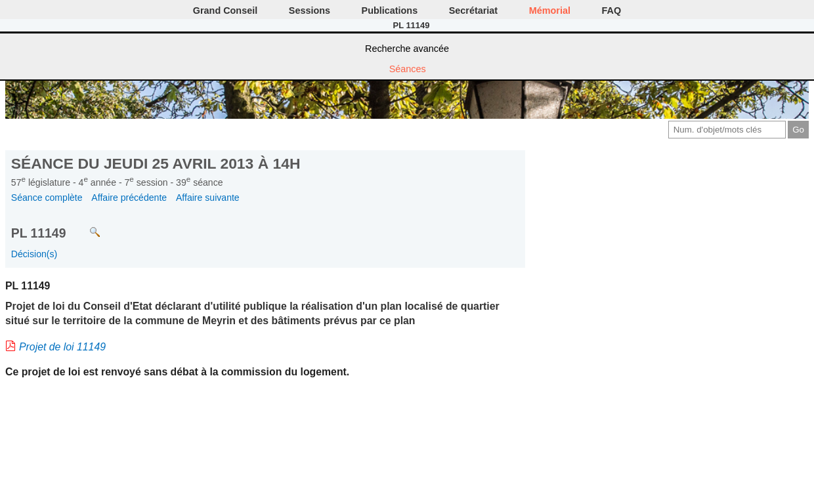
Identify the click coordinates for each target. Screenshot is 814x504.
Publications (390, 10)
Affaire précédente (129, 198)
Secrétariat (473, 10)
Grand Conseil (225, 10)
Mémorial (550, 10)
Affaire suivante (208, 198)
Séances (408, 69)
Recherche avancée (407, 49)
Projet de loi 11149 (62, 347)
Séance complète (47, 198)
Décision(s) (34, 254)
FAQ (612, 10)
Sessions (310, 10)
